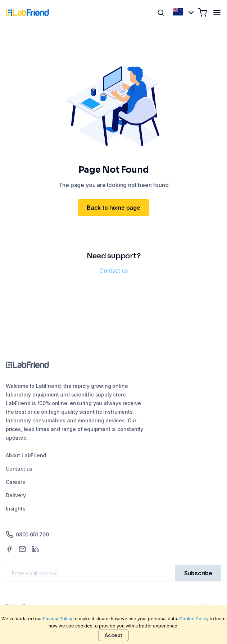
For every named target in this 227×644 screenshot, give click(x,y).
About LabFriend (26, 455)
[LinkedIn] (35, 549)
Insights (16, 509)
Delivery (16, 495)
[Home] (27, 13)
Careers (15, 482)
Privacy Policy (58, 619)
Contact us (113, 271)
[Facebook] (9, 549)
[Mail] (22, 549)
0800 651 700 (27, 535)
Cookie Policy (194, 619)
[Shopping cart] (203, 13)
